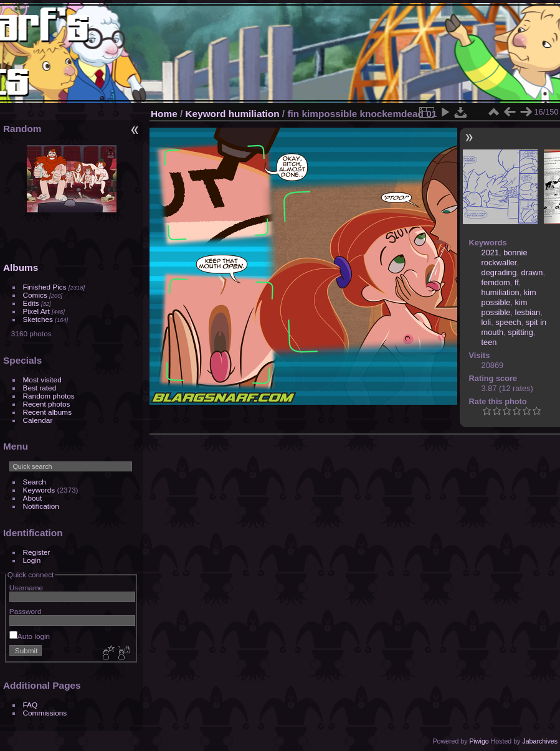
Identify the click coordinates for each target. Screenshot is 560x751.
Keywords (39, 490)
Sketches (38, 319)
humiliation (254, 114)
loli (486, 322)
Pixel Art (36, 311)
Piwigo (479, 741)
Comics (35, 295)
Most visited (42, 380)
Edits (31, 303)
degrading (499, 272)
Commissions (45, 713)
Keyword (206, 114)
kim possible (509, 297)
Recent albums (47, 412)
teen (489, 342)
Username (26, 588)
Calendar (38, 420)
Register (37, 552)
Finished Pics (45, 287)
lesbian (528, 312)
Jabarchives (540, 741)
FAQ (31, 705)
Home (164, 114)
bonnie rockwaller (505, 257)
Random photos (49, 396)
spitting (520, 332)
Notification (41, 506)
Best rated (40, 388)
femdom (496, 282)
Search (35, 482)
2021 (490, 253)
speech (508, 322)
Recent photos (47, 404)
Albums (21, 267)
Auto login (30, 636)
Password (26, 611)
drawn (532, 272)
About (33, 498)
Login (32, 560)
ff (517, 282)
